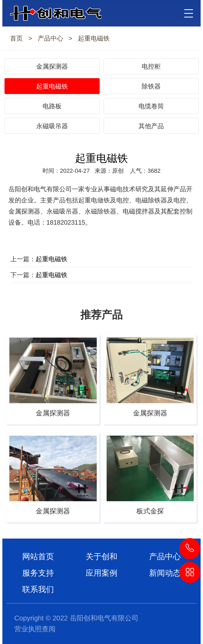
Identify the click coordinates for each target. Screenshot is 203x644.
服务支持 (38, 573)
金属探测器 (52, 66)
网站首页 (38, 556)
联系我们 (38, 589)
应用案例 (101, 573)
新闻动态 (165, 573)
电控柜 (151, 66)
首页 (16, 38)
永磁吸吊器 (52, 126)
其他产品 (151, 126)
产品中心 (50, 38)
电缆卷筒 (151, 106)
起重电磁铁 (94, 38)
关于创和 (101, 556)
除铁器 (151, 86)
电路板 (52, 106)
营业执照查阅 (35, 629)
